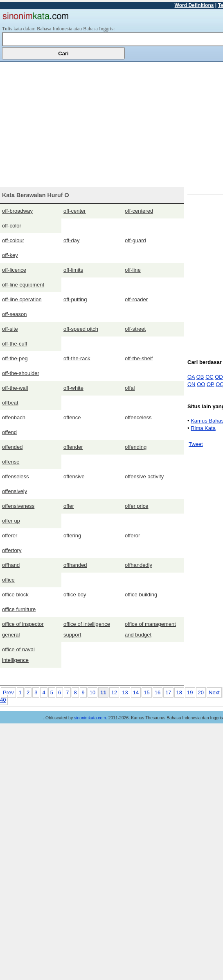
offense (11, 462)
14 (136, 692)
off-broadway (17, 211)
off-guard (135, 240)
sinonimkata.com (90, 718)
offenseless (16, 476)
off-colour (13, 240)
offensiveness (18, 506)
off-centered (139, 211)
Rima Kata (203, 428)
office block (15, 595)
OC (209, 377)
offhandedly (139, 565)
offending (136, 447)
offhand (11, 565)
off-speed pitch (81, 329)
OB (200, 377)
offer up (11, 521)
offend (9, 432)
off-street (135, 329)
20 (201, 692)
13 (125, 692)
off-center (75, 211)
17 (168, 692)
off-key (10, 255)
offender (73, 447)
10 (92, 692)
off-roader (136, 299)
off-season (14, 314)
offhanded (75, 565)
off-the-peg (15, 358)
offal (130, 388)
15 (146, 692)
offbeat (10, 403)
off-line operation (22, 299)
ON (191, 384)
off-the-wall (15, 388)
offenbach (14, 417)
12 (114, 692)
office (8, 580)
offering (72, 535)
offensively (15, 491)
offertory (12, 550)
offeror (132, 535)
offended (12, 447)
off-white (73, 388)
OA (191, 377)
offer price (137, 506)
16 (158, 692)
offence (72, 417)
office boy (75, 595)
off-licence (14, 270)
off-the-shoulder (21, 373)
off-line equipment (23, 285)
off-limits (73, 270)
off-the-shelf (139, 358)
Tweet (196, 444)
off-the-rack (77, 358)
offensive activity (144, 476)
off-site (10, 329)
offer (69, 506)
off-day (72, 240)
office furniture (19, 609)
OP (211, 384)
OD (219, 377)
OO (201, 384)
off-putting (75, 299)
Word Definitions (194, 5)
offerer (10, 535)
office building (141, 595)
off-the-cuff (15, 344)
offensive (74, 476)
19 (190, 692)
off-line (133, 270)
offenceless (138, 417)
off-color (12, 226)
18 (179, 692)
